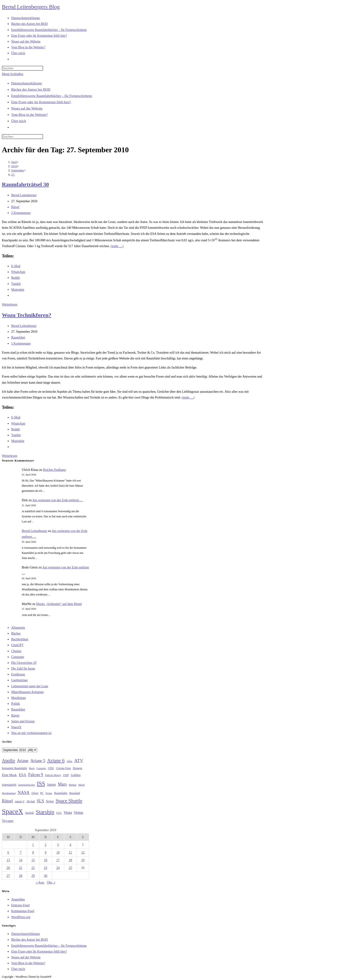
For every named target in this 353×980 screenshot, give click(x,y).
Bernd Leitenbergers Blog (31, 7)
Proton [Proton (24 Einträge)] (49, 793)
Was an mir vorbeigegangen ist (31, 733)
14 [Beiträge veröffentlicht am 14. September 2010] (21, 860)
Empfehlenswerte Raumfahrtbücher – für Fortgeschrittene (52, 96)
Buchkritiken (20, 639)
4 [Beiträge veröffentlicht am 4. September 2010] (70, 845)
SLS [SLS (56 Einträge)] (40, 801)
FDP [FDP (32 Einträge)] (66, 775)
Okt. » (51, 882)
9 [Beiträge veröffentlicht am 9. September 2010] (46, 852)
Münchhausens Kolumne (27, 692)
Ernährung (18, 674)
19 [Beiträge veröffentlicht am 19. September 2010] (83, 860)
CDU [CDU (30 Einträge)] (51, 768)
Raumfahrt (18, 337)
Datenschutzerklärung (27, 83)
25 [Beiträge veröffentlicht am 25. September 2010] (70, 868)
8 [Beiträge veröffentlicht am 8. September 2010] (33, 852)
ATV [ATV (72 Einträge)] (79, 761)
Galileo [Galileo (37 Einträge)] (76, 775)
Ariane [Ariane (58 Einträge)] (23, 761)
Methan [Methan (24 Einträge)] (73, 785)
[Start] (14, 162)
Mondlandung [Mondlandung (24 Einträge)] (9, 793)
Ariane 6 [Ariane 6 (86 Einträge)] (56, 761)
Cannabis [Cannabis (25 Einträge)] (41, 768)
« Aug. (40, 882)
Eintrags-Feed (20, 905)
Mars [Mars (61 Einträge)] (62, 784)
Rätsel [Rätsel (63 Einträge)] (7, 801)
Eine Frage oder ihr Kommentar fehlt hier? (41, 102)
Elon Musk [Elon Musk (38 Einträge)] (9, 775)
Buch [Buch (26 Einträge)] (32, 768)
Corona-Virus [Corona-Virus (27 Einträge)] (63, 768)
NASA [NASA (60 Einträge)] (24, 793)
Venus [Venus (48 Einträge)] (78, 812)
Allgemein (18, 628)
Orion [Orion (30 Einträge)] (35, 793)
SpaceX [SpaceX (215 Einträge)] (12, 811)
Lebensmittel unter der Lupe (30, 686)
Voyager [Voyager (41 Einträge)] (8, 821)
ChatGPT (17, 645)
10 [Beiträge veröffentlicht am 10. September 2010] (58, 852)
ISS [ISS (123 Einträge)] (41, 784)
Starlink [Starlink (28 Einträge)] (30, 813)
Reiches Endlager (54, 470)
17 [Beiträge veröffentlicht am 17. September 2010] (58, 860)
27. (13, 174)
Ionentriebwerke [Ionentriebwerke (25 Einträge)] (26, 785)
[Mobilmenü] (12, 74)
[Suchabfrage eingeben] (22, 68)
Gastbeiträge (19, 680)
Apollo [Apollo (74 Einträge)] (8, 761)
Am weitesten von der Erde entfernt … (58, 500)
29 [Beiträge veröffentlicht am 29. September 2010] (33, 876)
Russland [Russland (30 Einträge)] (75, 793)
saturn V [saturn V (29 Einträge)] (20, 801)
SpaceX (16, 727)
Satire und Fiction (23, 721)
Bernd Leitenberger (24, 195)
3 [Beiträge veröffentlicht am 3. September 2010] (58, 845)
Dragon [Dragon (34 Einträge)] (78, 768)
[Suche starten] (46, 138)
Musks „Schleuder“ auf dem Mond (59, 604)
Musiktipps (19, 698)
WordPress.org (21, 917)
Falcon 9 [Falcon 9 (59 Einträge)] (36, 775)
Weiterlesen (10, 304)
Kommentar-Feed (23, 911)
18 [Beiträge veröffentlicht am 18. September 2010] (70, 860)
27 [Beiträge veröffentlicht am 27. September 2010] (8, 876)
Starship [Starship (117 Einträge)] (45, 812)
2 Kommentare (21, 213)
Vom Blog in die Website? (29, 115)
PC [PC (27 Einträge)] (42, 793)
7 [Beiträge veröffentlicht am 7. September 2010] (21, 852)
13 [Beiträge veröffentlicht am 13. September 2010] (8, 860)
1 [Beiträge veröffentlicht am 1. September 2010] (33, 845)
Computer (18, 657)
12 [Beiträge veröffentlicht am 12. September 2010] (83, 852)
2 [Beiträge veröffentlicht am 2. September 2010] (46, 845)
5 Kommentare (21, 344)
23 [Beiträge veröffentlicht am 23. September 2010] (45, 868)
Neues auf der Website (27, 108)
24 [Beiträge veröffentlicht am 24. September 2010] (58, 868)
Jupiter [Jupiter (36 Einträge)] (51, 784)
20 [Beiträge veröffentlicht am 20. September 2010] (8, 868)
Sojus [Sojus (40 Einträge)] (50, 801)
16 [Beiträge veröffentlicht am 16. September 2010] (45, 860)
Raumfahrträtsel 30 (25, 184)
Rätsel (15, 207)
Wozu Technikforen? (27, 315)
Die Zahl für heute (23, 669)
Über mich (19, 121)
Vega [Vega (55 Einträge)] (68, 812)
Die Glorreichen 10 (24, 663)
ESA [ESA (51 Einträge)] (22, 775)
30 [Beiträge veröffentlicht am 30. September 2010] (45, 876)
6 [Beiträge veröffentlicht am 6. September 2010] (8, 852)
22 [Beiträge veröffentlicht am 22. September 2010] (33, 868)
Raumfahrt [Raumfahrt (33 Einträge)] (61, 793)
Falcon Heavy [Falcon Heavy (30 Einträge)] (53, 775)
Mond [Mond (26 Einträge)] (81, 785)
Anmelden (18, 899)
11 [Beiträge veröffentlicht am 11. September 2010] (70, 852)
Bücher (16, 633)
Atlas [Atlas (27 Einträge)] (70, 761)
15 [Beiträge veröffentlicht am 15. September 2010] (33, 860)
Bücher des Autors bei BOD (31, 90)
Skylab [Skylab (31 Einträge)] (31, 801)
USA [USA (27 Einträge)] (59, 813)
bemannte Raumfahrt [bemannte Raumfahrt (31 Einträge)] (14, 768)
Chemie (16, 651)
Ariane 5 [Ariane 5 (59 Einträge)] (38, 761)
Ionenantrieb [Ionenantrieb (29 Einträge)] (9, 785)
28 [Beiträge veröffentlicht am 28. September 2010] (21, 876)
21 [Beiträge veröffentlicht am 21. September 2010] (21, 868)
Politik (15, 704)
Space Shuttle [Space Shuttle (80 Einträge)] (69, 801)
